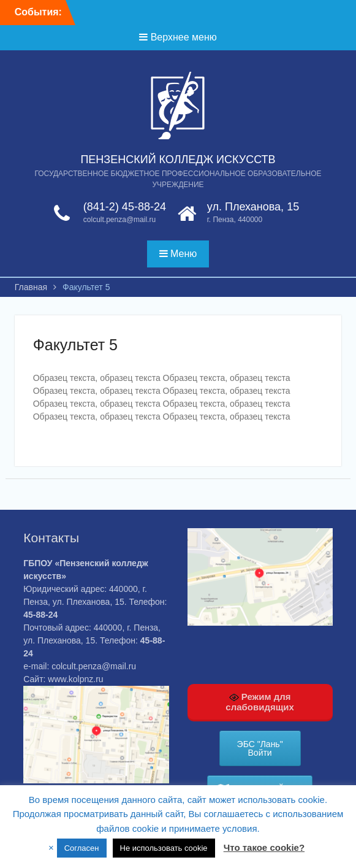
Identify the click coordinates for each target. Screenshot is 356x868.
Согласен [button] (82, 848)
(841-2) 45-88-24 (125, 207)
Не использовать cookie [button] (164, 848)
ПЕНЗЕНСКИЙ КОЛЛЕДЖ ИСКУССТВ (178, 159)
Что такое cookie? (264, 847)
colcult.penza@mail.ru (119, 220)
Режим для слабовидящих (260, 702)
